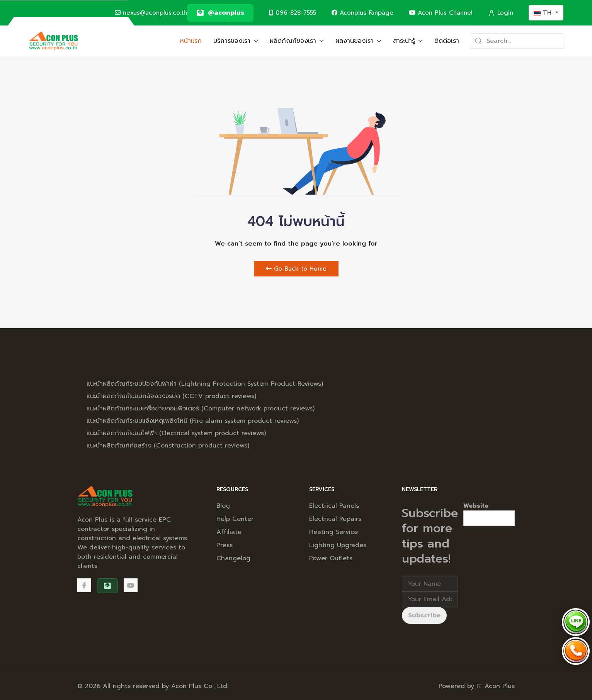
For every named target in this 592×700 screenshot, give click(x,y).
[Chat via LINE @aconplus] (576, 622)
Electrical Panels (334, 506)
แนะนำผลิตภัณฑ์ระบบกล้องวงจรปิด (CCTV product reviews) (171, 396)
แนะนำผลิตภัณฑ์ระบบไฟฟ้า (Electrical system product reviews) (176, 433)
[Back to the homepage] (54, 41)
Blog (223, 506)
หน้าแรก (191, 41)
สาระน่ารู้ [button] (408, 41)
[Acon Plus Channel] (131, 585)
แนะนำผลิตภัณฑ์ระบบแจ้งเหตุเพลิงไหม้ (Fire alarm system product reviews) (193, 421)
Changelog (233, 558)
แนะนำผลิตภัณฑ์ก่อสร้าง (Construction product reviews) (168, 446)
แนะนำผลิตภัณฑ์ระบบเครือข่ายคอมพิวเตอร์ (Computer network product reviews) (201, 408)
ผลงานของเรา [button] (358, 41)
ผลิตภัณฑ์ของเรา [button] (297, 41)
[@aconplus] (220, 13)
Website (476, 506)
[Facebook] (84, 585)
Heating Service (333, 532)
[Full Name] (430, 584)
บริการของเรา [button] (236, 41)
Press (225, 545)
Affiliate (229, 532)
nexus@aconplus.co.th (151, 13)
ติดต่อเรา (447, 41)
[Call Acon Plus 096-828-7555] (576, 651)
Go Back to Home (296, 269)
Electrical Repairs (335, 519)
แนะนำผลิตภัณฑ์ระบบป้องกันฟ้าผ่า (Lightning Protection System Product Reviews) (205, 384)
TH (544, 13)
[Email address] (430, 599)
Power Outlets (331, 558)
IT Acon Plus (496, 686)
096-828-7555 (293, 13)
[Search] (517, 41)
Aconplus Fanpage (362, 13)
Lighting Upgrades (338, 545)
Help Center (235, 519)
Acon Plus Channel (441, 13)
